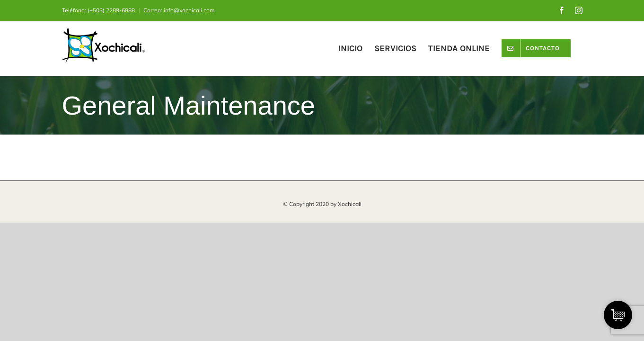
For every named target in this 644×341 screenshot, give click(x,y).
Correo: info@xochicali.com (179, 10)
